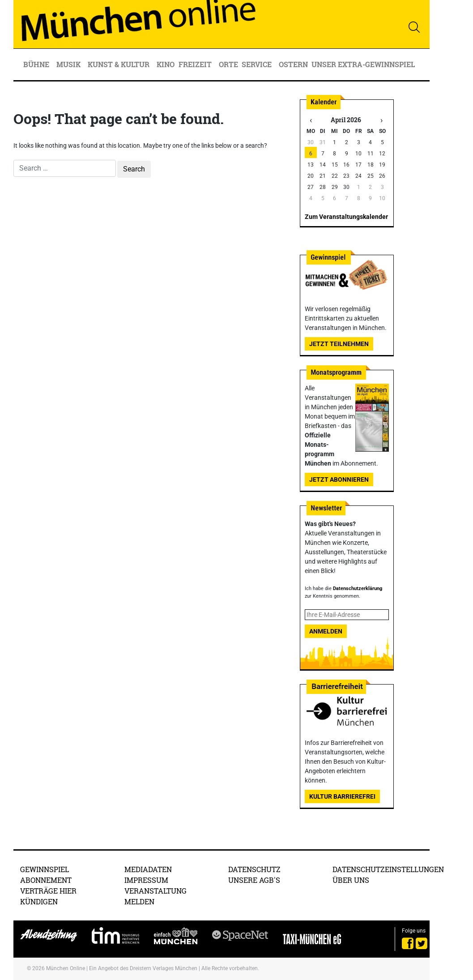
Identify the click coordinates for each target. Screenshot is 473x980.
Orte (228, 64)
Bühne (37, 64)
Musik (69, 64)
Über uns (351, 880)
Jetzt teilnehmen (339, 344)
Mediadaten (148, 869)
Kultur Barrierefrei (342, 796)
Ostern (293, 64)
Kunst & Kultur (119, 64)
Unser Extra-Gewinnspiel (363, 64)
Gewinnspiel (45, 869)
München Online (66, 968)
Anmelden (326, 631)
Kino (166, 64)
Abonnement (46, 880)
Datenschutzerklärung (358, 588)
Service (258, 64)
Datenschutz (254, 869)
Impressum (146, 880)
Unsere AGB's (254, 880)
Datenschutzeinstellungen (388, 869)
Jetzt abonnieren (339, 479)
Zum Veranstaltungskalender (346, 217)
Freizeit (196, 64)
